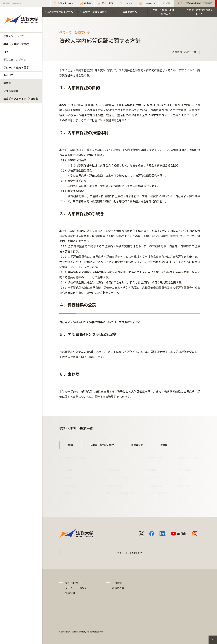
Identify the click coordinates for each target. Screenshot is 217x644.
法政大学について (14, 36)
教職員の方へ (119, 588)
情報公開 (70, 593)
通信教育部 (137, 445)
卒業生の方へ (130, 12)
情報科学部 (184, 470)
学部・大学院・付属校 (16, 44)
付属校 (164, 445)
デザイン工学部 (114, 486)
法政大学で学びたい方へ (60, 12)
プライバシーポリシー (77, 588)
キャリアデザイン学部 (117, 478)
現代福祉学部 (155, 486)
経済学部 (153, 470)
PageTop (213, 640)
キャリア (8, 75)
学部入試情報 (11, 91)
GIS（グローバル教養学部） (120, 493)
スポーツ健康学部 (158, 493)
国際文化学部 (72, 493)
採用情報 (117, 583)
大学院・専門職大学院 (102, 445)
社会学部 (153, 478)
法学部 (69, 470)
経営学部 (70, 486)
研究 (6, 52)
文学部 (69, 478)
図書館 (7, 83)
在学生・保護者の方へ (95, 12)
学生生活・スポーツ (15, 60)
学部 (70, 445)
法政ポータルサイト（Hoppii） (21, 99)
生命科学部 (184, 486)
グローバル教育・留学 (16, 67)
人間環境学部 (113, 470)
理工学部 (183, 478)
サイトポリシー (74, 583)
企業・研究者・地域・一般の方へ (165, 12)
